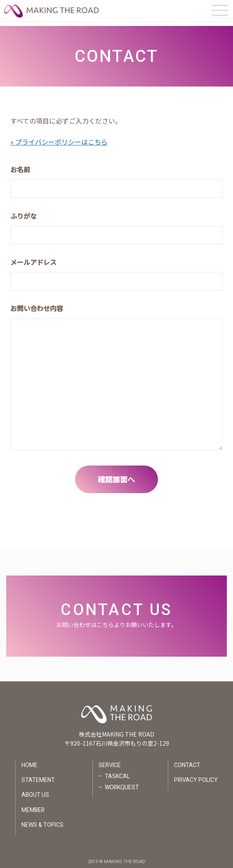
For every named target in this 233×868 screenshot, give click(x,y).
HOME (29, 761)
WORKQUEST (122, 784)
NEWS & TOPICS (42, 821)
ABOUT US (35, 791)
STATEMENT (38, 776)
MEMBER (33, 806)
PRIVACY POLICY (196, 776)
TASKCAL (117, 772)
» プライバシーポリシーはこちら (59, 138)
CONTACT (187, 761)
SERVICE (109, 761)
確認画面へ (117, 475)
